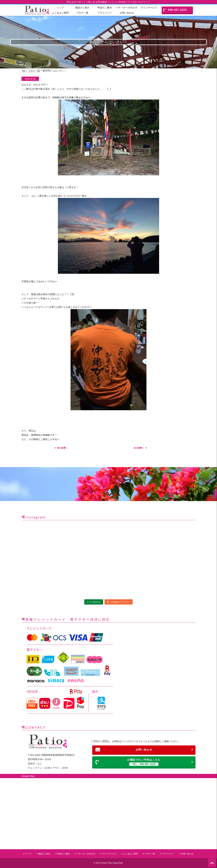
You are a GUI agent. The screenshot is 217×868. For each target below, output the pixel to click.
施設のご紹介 (83, 8)
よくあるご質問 (60, 13)
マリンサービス (149, 8)
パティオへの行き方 (127, 8)
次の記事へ (139, 448)
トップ (60, 8)
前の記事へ (62, 448)
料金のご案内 (105, 8)
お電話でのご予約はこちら (144, 762)
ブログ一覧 (82, 13)
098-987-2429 (175, 10)
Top (23, 71)
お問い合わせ (127, 13)
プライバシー (105, 13)
